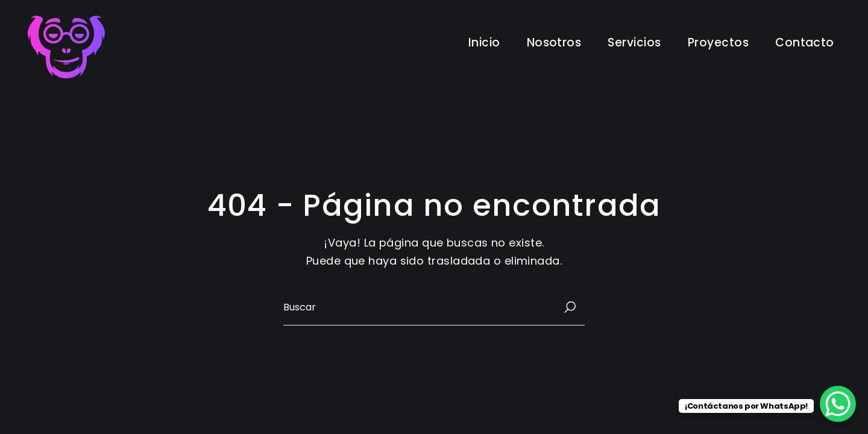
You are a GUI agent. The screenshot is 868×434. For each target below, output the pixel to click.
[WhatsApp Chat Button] (838, 404)
